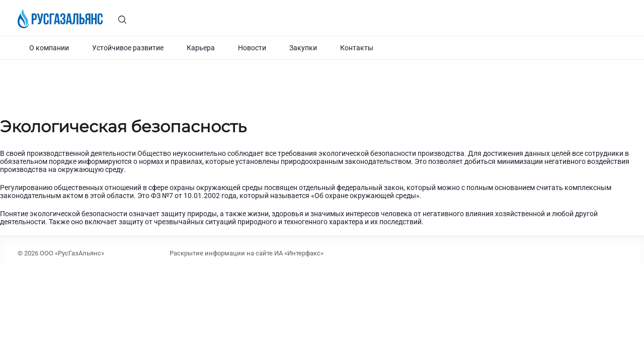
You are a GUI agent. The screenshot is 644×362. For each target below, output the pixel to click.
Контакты (357, 48)
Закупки (303, 48)
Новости (252, 48)
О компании (49, 48)
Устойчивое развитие (128, 48)
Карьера (201, 48)
